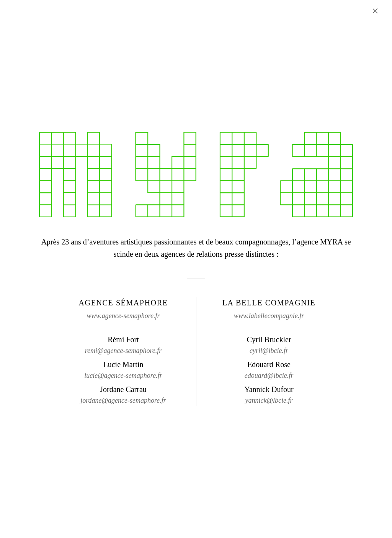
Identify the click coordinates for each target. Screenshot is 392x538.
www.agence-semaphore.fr (123, 316)
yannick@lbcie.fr (269, 400)
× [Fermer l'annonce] (375, 11)
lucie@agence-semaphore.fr (123, 376)
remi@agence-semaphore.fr (123, 351)
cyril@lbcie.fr (269, 351)
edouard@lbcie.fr (269, 376)
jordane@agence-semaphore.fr (123, 400)
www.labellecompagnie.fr (269, 316)
